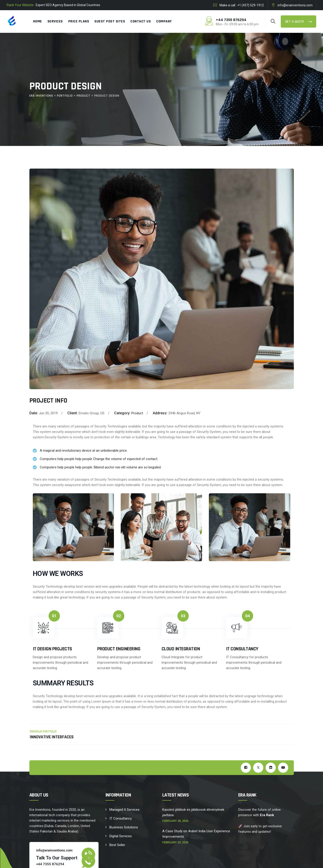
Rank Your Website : (21, 5)
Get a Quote (295, 22)
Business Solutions (124, 827)
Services (55, 21)
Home (38, 21)
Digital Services (121, 836)
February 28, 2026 (175, 821)
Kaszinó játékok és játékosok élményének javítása (193, 812)
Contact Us (141, 21)
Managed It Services (124, 810)
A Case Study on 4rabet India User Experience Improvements (196, 834)
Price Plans (79, 21)
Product (137, 413)
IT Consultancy (121, 818)
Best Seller (117, 845)
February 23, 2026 (175, 842)
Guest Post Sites (110, 21)
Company (164, 21)
